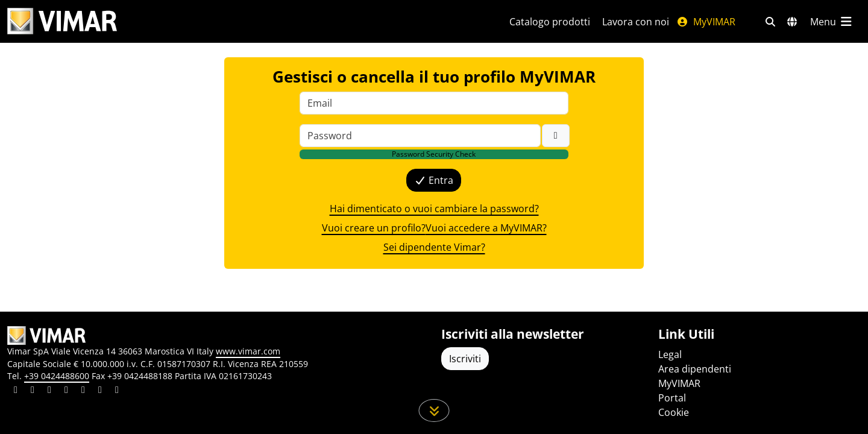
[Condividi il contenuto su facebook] (33, 391)
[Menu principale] (832, 22)
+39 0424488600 (57, 376)
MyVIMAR (706, 22)
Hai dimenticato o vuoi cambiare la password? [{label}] (434, 209)
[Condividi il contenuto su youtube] (83, 391)
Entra (434, 180)
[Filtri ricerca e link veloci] (770, 22)
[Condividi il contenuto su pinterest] (49, 391)
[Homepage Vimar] (62, 21)
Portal (672, 398)
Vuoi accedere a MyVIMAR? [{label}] (486, 228)
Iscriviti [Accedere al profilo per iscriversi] (465, 359)
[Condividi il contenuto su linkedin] (16, 391)
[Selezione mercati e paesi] (792, 22)
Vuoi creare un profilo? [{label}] (374, 228)
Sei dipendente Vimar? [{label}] (434, 247)
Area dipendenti (695, 369)
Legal (670, 354)
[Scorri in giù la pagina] (434, 410)
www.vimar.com (248, 351)
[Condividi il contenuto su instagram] (66, 391)
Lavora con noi (636, 22)
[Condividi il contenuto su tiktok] (117, 391)
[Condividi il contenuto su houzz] (100, 391)
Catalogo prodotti (550, 22)
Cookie (674, 412)
